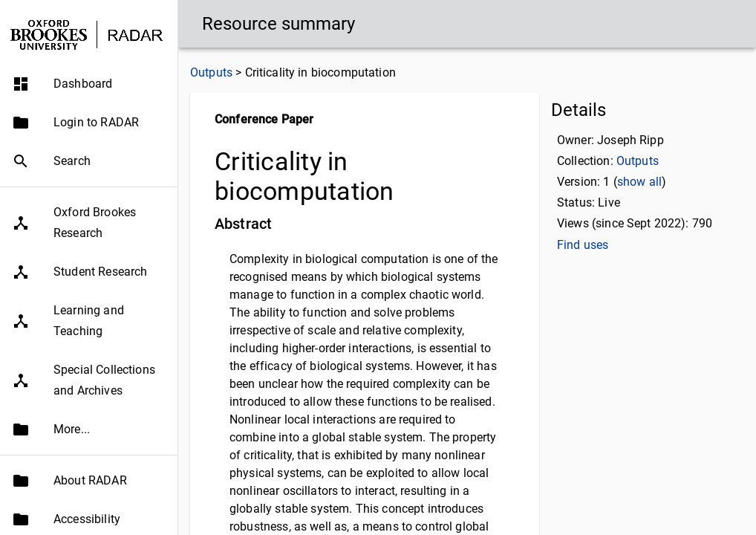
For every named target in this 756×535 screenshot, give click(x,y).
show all (639, 182)
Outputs (211, 72)
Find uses (583, 245)
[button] (89, 84)
